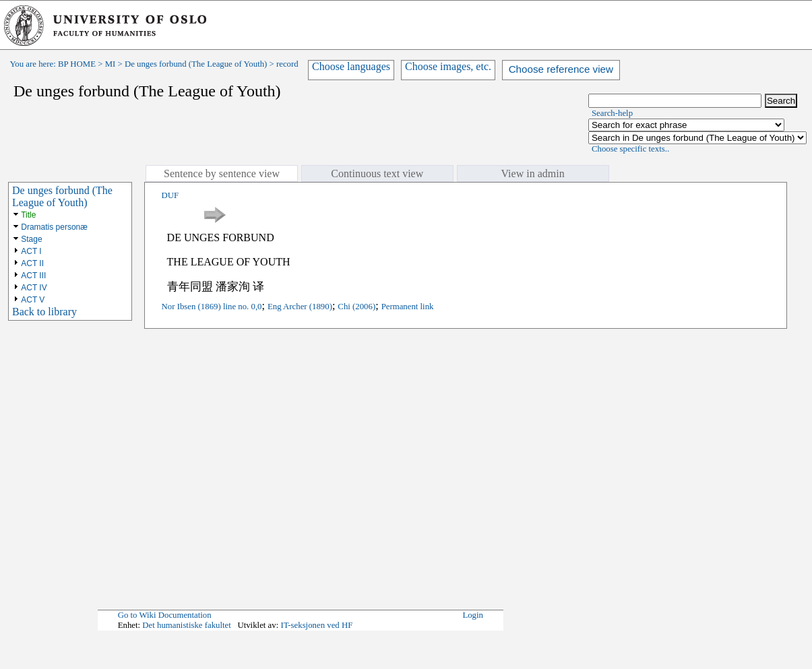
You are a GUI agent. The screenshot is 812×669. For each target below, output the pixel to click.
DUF (170, 195)
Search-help (612, 113)
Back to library (44, 312)
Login (473, 615)
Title (28, 215)
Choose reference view (561, 69)
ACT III (33, 276)
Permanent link (408, 307)
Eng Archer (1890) (300, 307)
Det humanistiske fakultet (187, 625)
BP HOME (77, 64)
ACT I (31, 251)
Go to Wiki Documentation (165, 615)
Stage (31, 239)
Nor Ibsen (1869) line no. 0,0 (212, 307)
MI (111, 64)
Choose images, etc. (448, 66)
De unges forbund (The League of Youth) (196, 64)
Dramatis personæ (54, 227)
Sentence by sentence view (222, 173)
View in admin (533, 173)
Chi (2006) (356, 307)
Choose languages (351, 66)
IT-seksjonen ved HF (316, 625)
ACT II (32, 263)
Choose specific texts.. (630, 149)
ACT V (33, 300)
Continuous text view (377, 173)
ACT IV (34, 288)
